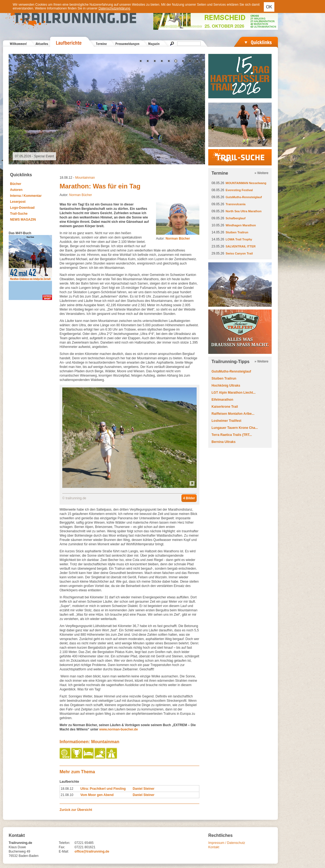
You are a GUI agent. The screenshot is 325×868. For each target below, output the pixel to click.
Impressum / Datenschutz (227, 843)
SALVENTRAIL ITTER (241, 246)
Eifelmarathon (222, 400)
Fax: (62, 847)
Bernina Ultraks (224, 442)
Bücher (16, 184)
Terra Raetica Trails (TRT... (232, 435)
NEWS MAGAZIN (23, 220)
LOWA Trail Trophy (239, 239)
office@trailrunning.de (92, 851)
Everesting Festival (239, 190)
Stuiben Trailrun (237, 232)
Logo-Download (22, 208)
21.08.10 (67, 795)
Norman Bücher (80, 195)
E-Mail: (64, 851)
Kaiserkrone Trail (225, 407)
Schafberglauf (235, 218)
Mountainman (85, 178)
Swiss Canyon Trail (239, 253)
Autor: (173, 239)
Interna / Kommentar (26, 196)
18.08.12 (67, 789)
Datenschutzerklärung (114, 8)
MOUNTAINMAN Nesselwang (246, 183)
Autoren (16, 190)
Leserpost (18, 202)
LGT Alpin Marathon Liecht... (234, 393)
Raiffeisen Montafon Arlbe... (233, 414)
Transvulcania (235, 204)
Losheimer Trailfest (226, 421)
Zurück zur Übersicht (76, 810)
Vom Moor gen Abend (97, 795)
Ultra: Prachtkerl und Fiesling (103, 789)
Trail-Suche (19, 214)
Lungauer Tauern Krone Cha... (235, 428)
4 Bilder (189, 498)
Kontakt (214, 847)
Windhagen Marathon (241, 225)
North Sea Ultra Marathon (244, 211)
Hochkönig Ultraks (226, 386)
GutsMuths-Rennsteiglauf (244, 197)
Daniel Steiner (144, 789)
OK (269, 7)
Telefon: (64, 843)
